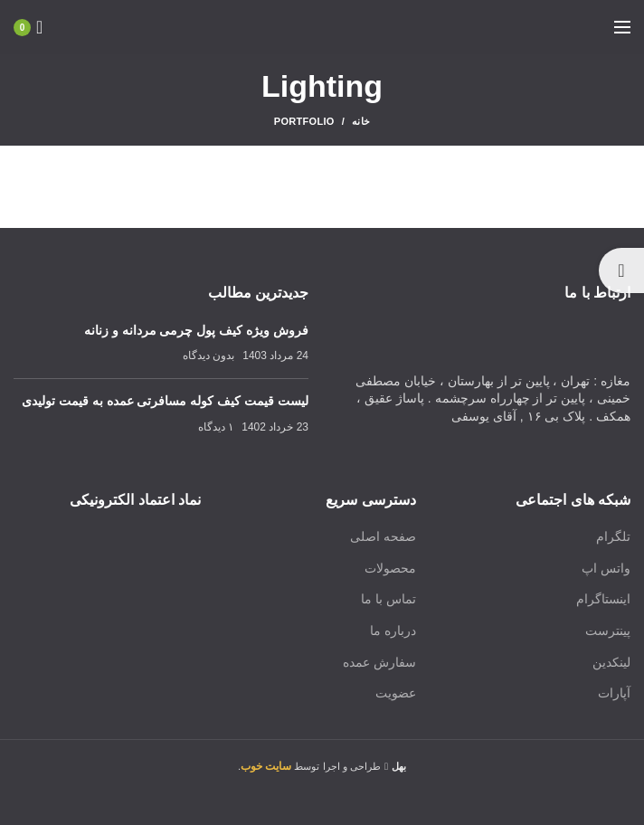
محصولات (390, 568)
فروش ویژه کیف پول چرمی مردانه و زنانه (196, 330)
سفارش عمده (379, 662)
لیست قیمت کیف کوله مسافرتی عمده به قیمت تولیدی (165, 401)
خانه (361, 121)
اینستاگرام (603, 599)
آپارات (614, 693)
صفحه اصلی (383, 536)
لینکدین (611, 662)
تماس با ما (388, 599)
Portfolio (304, 121)
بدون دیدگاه (208, 356)
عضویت (396, 693)
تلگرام (613, 536)
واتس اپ (606, 568)
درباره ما (393, 631)
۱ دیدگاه (216, 427)
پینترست (608, 631)
